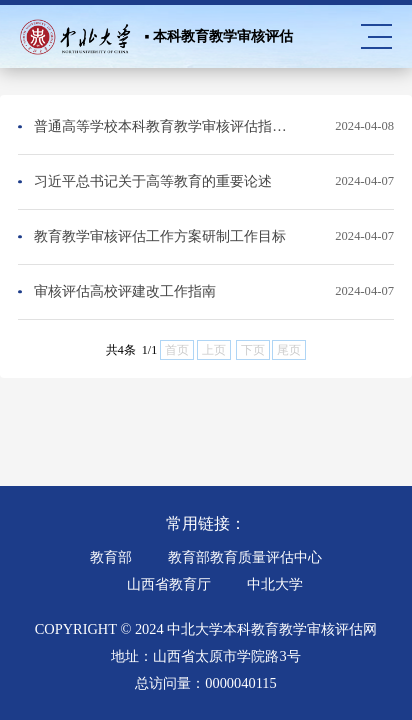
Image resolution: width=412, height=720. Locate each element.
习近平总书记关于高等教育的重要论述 (153, 181)
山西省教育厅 (169, 584)
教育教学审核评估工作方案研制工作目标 (160, 236)
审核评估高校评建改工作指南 (125, 291)
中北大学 (275, 584)
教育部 (111, 557)
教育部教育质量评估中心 (245, 557)
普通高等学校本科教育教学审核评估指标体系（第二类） (164, 126)
